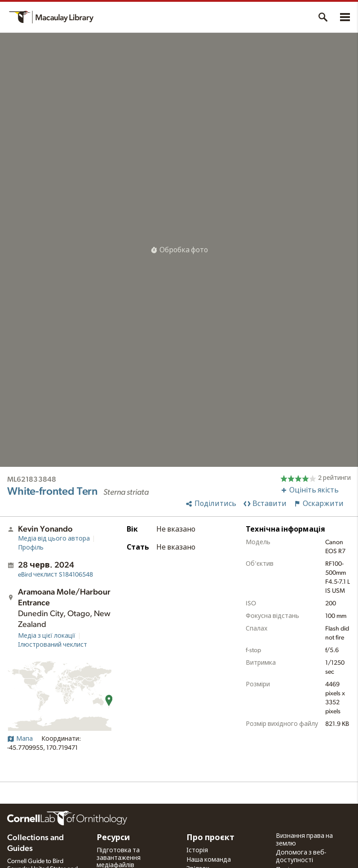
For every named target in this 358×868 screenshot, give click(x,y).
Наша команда (209, 860)
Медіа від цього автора (54, 539)
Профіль (31, 548)
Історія (197, 850)
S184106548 (55, 575)
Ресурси (113, 838)
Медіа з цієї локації (47, 636)
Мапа (20, 739)
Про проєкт (210, 838)
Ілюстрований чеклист (53, 645)
